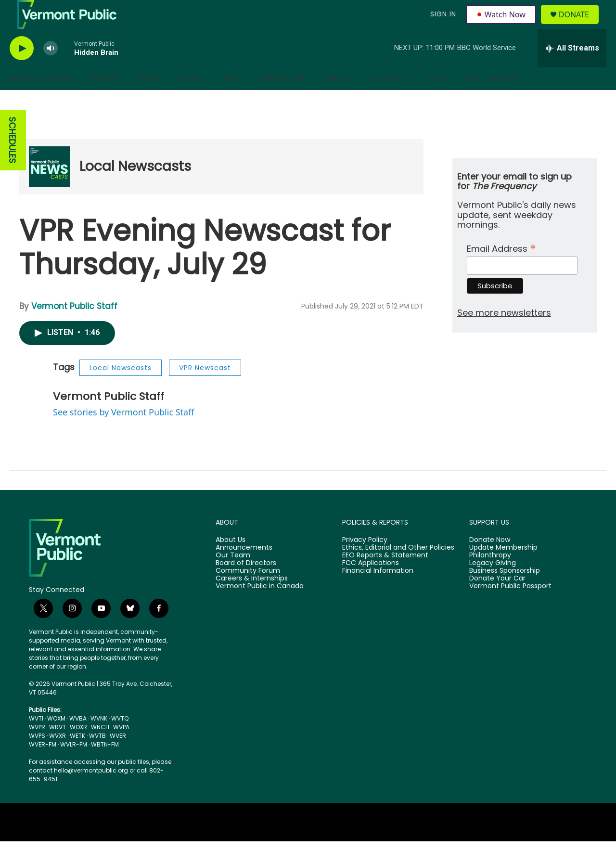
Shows (105, 100)
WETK (77, 757)
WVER (118, 757)
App (472, 100)
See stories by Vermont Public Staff (124, 434)
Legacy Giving (493, 585)
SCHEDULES (12, 162)
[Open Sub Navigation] (78, 100)
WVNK (99, 740)
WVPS (37, 757)
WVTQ (120, 740)
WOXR (78, 749)
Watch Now (502, 25)
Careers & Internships (252, 600)
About (338, 100)
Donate (580, 25)
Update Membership (503, 569)
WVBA (78, 740)
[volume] (51, 70)
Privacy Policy (365, 562)
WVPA (121, 749)
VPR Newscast (205, 389)
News (149, 100)
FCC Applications (371, 585)
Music (192, 100)
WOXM (56, 740)
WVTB (97, 757)
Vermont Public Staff (74, 328)
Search (502, 100)
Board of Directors (246, 585)
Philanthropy (490, 577)
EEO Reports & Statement (385, 577)
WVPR (37, 749)
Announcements (244, 569)
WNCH (100, 749)
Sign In (442, 25)
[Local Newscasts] (49, 188)
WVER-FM (43, 766)
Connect (390, 100)
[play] (22, 70)
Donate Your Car (497, 600)
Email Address (501, 269)
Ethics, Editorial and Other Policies (398, 569)
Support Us (283, 100)
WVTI (36, 740)
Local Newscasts (135, 188)
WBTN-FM (105, 766)
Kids (232, 100)
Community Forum (248, 593)
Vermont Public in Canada (260, 608)
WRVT (58, 749)
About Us (231, 562)
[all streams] (572, 70)
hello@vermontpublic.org (91, 792)
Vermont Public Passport (510, 608)
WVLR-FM (74, 766)
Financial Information (378, 593)
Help (436, 100)
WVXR (58, 757)
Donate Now (490, 562)
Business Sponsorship (505, 593)
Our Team (233, 577)
